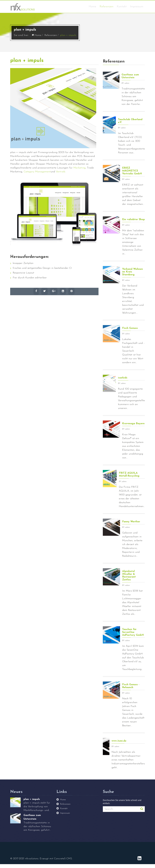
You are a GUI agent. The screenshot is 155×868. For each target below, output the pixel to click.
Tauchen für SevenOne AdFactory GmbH (133, 636)
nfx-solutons (32, 862)
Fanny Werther (131, 526)
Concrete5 (60, 862)
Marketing (79, 172)
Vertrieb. (61, 176)
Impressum (137, 7)
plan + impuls (27, 65)
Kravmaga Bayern (133, 427)
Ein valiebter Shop (133, 223)
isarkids (123, 382)
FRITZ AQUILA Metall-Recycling (129, 478)
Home (92, 7)
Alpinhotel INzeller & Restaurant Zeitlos (129, 579)
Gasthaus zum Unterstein (130, 80)
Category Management (37, 176)
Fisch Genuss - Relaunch (131, 690)
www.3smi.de (119, 745)
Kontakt (122, 7)
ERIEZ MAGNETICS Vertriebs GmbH (132, 175)
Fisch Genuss (130, 332)
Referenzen (107, 7)
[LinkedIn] (139, 863)
